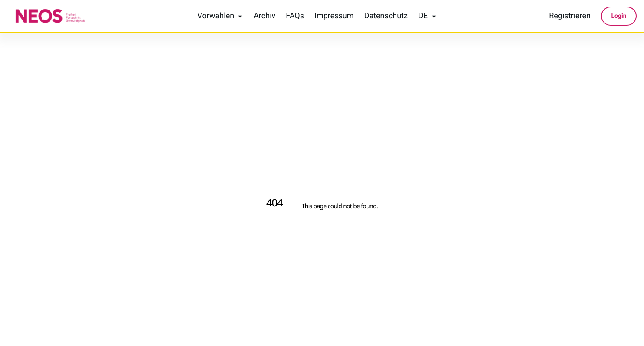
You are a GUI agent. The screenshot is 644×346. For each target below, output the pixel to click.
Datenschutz (386, 16)
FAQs (295, 16)
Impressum (334, 16)
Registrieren (570, 16)
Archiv (264, 16)
